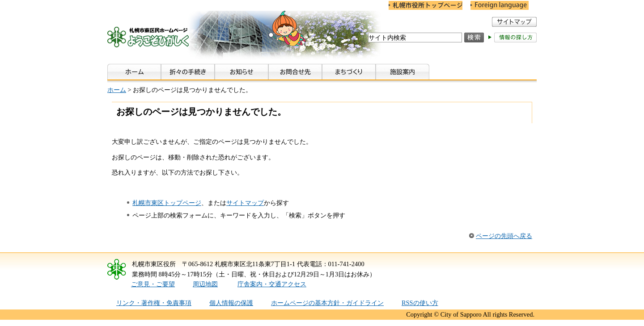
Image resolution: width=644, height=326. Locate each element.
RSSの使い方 (420, 303)
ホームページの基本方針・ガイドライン (327, 303)
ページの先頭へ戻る (504, 236)
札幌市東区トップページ (167, 203)
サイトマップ (245, 203)
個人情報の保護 (231, 303)
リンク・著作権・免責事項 (154, 303)
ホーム (117, 90)
